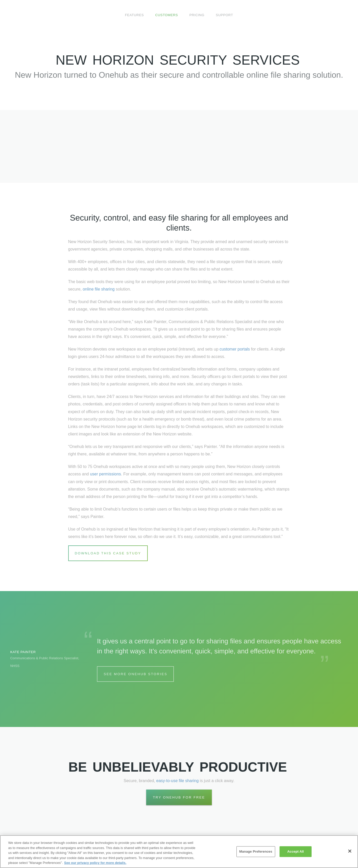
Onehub (34, 15)
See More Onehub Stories (135, 674)
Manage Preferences (256, 851)
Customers (167, 15)
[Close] (350, 851)
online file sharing (99, 289)
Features (134, 15)
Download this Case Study (108, 553)
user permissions (106, 474)
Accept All (295, 851)
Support (225, 15)
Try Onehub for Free (179, 797)
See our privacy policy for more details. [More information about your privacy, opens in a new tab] (95, 863)
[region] (179, 852)
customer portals (235, 349)
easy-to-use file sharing (177, 781)
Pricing (197, 15)
